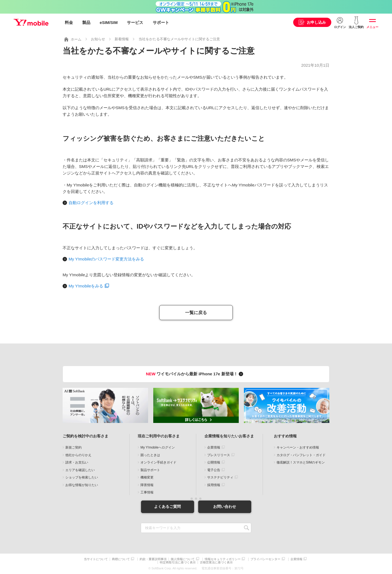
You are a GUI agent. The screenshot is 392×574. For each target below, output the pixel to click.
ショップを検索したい (82, 477)
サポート (161, 22)
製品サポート (150, 470)
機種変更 (147, 477)
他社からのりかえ (78, 455)
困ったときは (150, 455)
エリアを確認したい (80, 470)
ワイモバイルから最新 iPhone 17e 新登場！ (195, 374)
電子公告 (214, 470)
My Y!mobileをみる (86, 286)
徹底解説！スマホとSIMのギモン (301, 462)
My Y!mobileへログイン (158, 447)
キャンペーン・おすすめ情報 (298, 447)
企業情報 (214, 447)
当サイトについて (96, 559)
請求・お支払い (77, 462)
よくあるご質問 (167, 507)
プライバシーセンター (265, 559)
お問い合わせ (225, 507)
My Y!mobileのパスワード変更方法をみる (106, 259)
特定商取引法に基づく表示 (178, 562)
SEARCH (246, 528)
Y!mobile (31, 23)
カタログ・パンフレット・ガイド (301, 455)
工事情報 (147, 492)
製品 (86, 22)
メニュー (372, 27)
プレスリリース (219, 455)
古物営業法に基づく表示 (216, 562)
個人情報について (183, 559)
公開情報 (214, 462)
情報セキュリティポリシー (223, 559)
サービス (135, 22)
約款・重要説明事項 (153, 559)
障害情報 (147, 485)
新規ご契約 (73, 447)
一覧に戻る (196, 312)
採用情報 (214, 485)
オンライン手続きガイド (158, 462)
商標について (121, 559)
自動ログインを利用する (91, 203)
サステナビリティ (220, 477)
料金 (69, 22)
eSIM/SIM (109, 22)
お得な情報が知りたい (82, 485)
